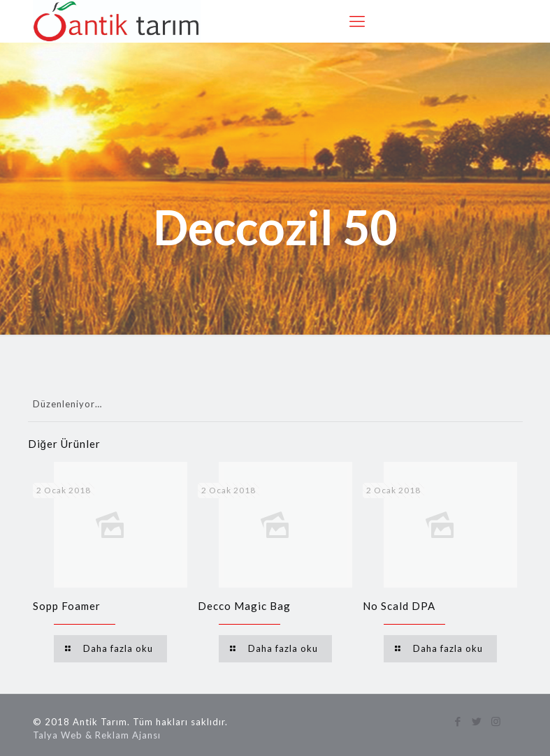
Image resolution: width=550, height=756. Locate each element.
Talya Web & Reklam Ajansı (97, 735)
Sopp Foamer (67, 606)
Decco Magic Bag (244, 606)
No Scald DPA (399, 606)
